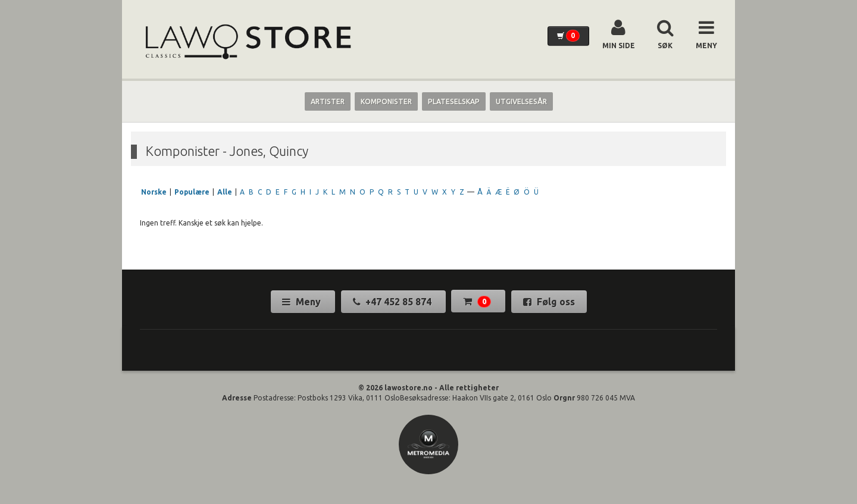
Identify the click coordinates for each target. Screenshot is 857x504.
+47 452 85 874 (393, 302)
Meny (303, 302)
